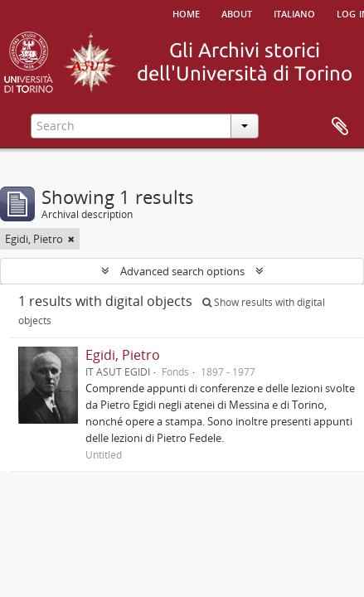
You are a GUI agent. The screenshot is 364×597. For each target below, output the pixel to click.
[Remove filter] (71, 239)
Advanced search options (182, 271)
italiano (294, 12)
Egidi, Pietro (123, 355)
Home (186, 12)
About (237, 12)
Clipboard (340, 127)
